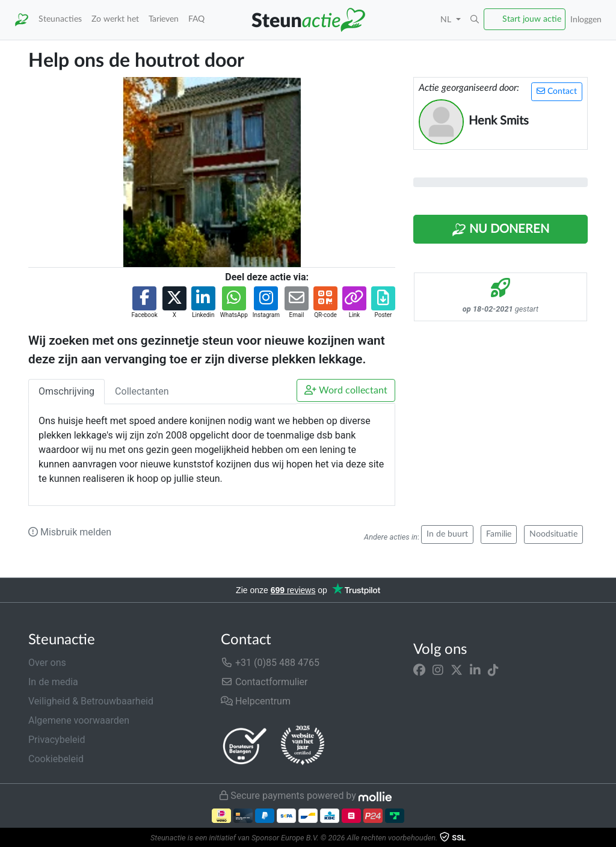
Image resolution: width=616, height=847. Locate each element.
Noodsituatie (553, 534)
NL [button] (447, 20)
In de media (53, 682)
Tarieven (164, 19)
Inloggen (586, 20)
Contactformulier (264, 682)
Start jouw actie (532, 19)
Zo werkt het (115, 19)
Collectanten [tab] (142, 391)
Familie (499, 534)
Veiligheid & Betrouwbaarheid (91, 701)
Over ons (47, 663)
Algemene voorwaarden (79, 720)
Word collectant (346, 390)
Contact (557, 91)
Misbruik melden (70, 532)
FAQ (196, 19)
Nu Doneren (500, 230)
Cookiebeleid (56, 759)
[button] (475, 20)
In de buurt (447, 534)
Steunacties (60, 19)
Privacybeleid (57, 740)
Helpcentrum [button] (256, 701)
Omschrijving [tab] (66, 391)
